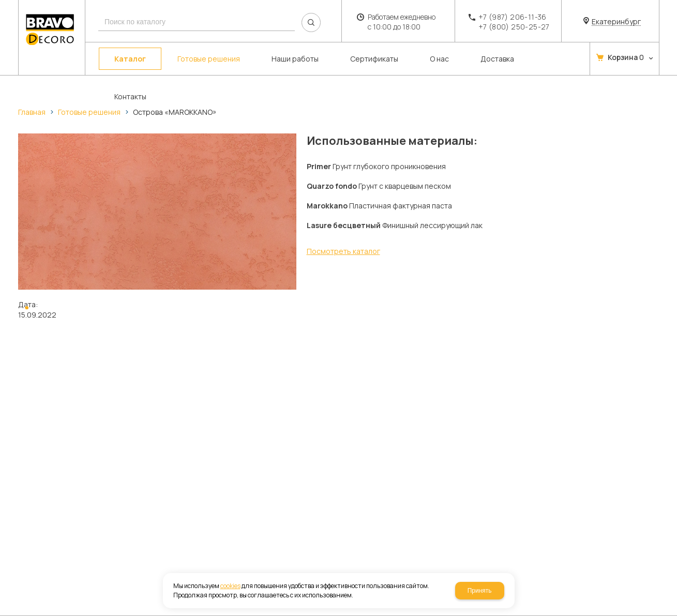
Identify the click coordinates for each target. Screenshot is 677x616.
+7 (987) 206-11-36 (513, 17)
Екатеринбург (616, 22)
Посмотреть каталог (343, 251)
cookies (230, 586)
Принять (480, 591)
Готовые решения (89, 112)
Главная (32, 112)
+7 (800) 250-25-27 (514, 27)
